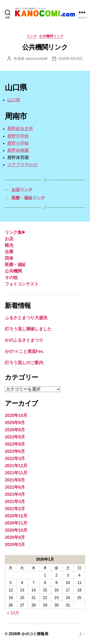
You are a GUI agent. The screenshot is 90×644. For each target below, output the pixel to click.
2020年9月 (15, 537)
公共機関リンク (51, 36)
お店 (9, 239)
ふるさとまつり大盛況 (26, 318)
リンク (32, 36)
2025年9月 (15, 423)
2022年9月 (15, 437)
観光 (9, 245)
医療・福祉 (15, 265)
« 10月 (13, 613)
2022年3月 (15, 458)
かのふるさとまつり (24, 340)
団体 (9, 258)
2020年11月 (16, 523)
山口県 (14, 100)
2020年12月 (16, 516)
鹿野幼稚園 (18, 150)
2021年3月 (15, 502)
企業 (9, 252)
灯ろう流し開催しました (28, 329)
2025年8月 (15, 430)
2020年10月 (16, 530)
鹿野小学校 (18, 143)
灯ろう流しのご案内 (24, 363)
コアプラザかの (22, 165)
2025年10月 (16, 415)
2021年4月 (15, 494)
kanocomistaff (37, 58)
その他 (11, 278)
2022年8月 (15, 444)
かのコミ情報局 (35, 634)
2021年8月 (15, 480)
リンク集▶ (15, 232)
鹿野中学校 (18, 136)
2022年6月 (15, 451)
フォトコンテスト (22, 284)
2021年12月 (16, 466)
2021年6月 (15, 487)
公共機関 (13, 271)
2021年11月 (16, 473)
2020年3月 (15, 545)
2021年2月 (15, 509)
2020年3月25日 (71, 58)
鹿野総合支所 (20, 129)
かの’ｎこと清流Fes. (24, 351)
